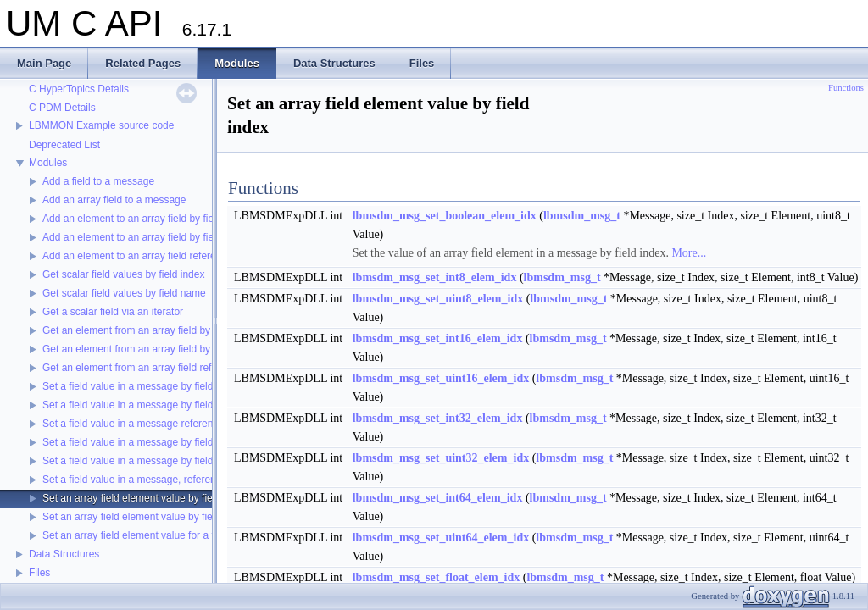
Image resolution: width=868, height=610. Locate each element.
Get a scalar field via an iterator (113, 312)
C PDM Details (62, 108)
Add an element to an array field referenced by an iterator (171, 256)
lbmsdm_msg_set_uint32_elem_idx (441, 458)
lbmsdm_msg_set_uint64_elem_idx (441, 538)
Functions (846, 88)
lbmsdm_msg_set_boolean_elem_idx (445, 216)
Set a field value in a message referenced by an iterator (167, 424)
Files (39, 573)
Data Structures (64, 554)
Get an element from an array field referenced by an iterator (176, 368)
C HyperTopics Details (79, 89)
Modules (48, 163)
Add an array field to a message (114, 200)
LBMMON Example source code (101, 125)
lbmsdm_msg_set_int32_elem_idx (438, 418)
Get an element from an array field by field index (150, 330)
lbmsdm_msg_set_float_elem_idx (437, 577)
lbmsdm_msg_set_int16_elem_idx (438, 338)
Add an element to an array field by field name (146, 237)
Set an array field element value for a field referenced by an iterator (193, 535)
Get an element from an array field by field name (151, 349)
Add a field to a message (98, 181)
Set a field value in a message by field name (142, 405)
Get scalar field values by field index (123, 274)
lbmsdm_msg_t (582, 216)
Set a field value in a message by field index (141, 386)
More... (689, 253)
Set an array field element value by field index (145, 498)
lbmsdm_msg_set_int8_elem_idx (435, 277)
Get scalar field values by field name (124, 293)
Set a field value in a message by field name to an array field (178, 461)
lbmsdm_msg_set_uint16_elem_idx (441, 378)
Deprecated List (64, 145)
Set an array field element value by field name (145, 517)
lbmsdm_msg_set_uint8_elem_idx (438, 299)
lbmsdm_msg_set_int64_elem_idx (438, 498)
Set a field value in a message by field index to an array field (178, 442)
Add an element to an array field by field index (145, 219)
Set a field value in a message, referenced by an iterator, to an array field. (208, 480)
